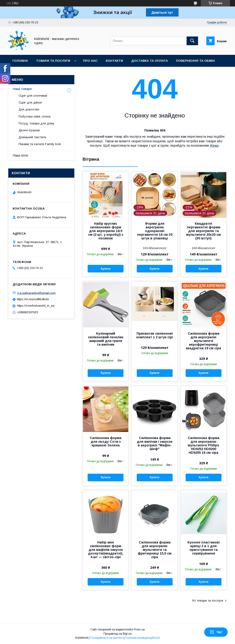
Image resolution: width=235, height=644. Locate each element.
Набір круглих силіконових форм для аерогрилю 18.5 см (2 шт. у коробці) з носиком (106, 231)
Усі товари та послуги (207, 601)
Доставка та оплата (150, 61)
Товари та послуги (53, 61)
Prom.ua (139, 630)
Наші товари (22, 89)
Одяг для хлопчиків (33, 96)
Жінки (214, 146)
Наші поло (21, 155)
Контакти (114, 61)
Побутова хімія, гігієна (35, 116)
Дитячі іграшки (29, 130)
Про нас (90, 61)
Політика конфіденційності (143, 638)
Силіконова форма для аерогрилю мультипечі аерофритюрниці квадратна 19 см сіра (203, 341)
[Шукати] (192, 41)
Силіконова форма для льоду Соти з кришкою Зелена (106, 442)
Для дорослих (29, 109)
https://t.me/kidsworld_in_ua (36, 306)
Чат (216, 632)
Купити (106, 269)
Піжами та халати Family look (40, 144)
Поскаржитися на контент (107, 638)
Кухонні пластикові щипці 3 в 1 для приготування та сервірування (204, 548)
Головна (20, 61)
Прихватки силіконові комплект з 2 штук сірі (155, 335)
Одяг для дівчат (30, 102)
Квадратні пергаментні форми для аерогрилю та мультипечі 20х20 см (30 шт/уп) (203, 231)
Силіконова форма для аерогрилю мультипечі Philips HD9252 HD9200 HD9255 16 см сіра (204, 445)
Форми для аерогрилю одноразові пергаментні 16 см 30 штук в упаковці (155, 231)
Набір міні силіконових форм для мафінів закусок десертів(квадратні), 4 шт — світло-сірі (106, 550)
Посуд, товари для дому (36, 123)
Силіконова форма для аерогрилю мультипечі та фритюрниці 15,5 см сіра (155, 550)
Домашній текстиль (32, 137)
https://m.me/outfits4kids (33, 299)
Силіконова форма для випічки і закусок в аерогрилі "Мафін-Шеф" (155, 443)
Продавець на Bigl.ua (117, 634)
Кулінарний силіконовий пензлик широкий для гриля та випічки (106, 339)
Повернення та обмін (195, 61)
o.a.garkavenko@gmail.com (36, 293)
